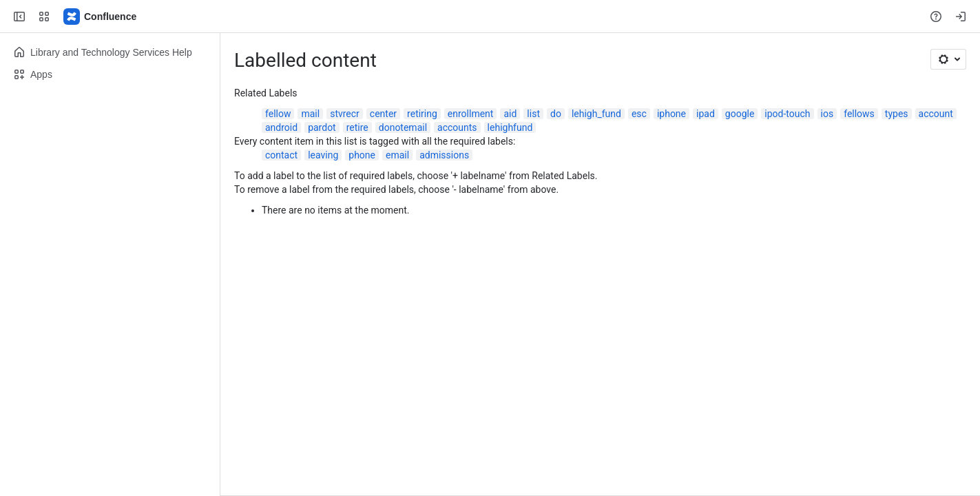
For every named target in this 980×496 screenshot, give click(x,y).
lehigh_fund (596, 114)
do (556, 114)
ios (827, 114)
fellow (278, 114)
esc (639, 114)
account (936, 114)
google (740, 114)
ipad (706, 114)
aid (510, 114)
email (397, 155)
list (533, 114)
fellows (859, 114)
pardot (322, 127)
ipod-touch (787, 114)
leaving (323, 155)
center (383, 114)
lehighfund (510, 127)
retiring (422, 114)
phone (362, 155)
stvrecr (345, 114)
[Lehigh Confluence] (101, 17)
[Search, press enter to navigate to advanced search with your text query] (487, 17)
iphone (671, 114)
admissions (444, 155)
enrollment (471, 114)
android (281, 127)
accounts (457, 127)
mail (310, 114)
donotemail (403, 127)
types (897, 114)
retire (357, 127)
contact (281, 155)
